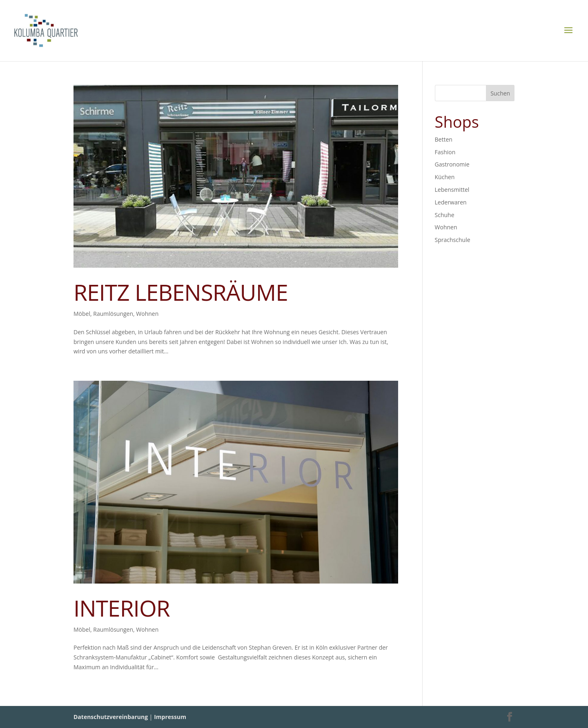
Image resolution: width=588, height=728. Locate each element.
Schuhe (445, 215)
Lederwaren (451, 202)
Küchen (445, 177)
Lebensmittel (452, 190)
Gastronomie (452, 164)
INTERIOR (122, 608)
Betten (444, 139)
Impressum (170, 717)
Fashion (445, 152)
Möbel (82, 314)
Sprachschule (453, 240)
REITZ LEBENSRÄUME (181, 292)
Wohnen (147, 314)
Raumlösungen (113, 314)
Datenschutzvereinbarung (111, 717)
